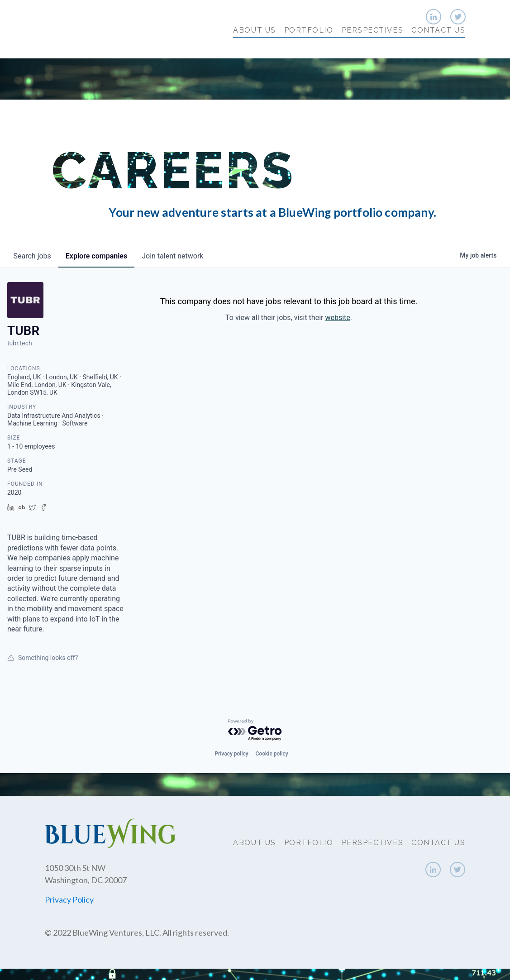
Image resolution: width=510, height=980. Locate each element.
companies (96, 256)
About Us (254, 49)
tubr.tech (20, 343)
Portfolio (309, 49)
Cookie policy (272, 754)
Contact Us (438, 49)
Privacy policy (231, 754)
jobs (32, 256)
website (337, 318)
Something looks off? (43, 658)
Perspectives (372, 49)
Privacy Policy (69, 899)
